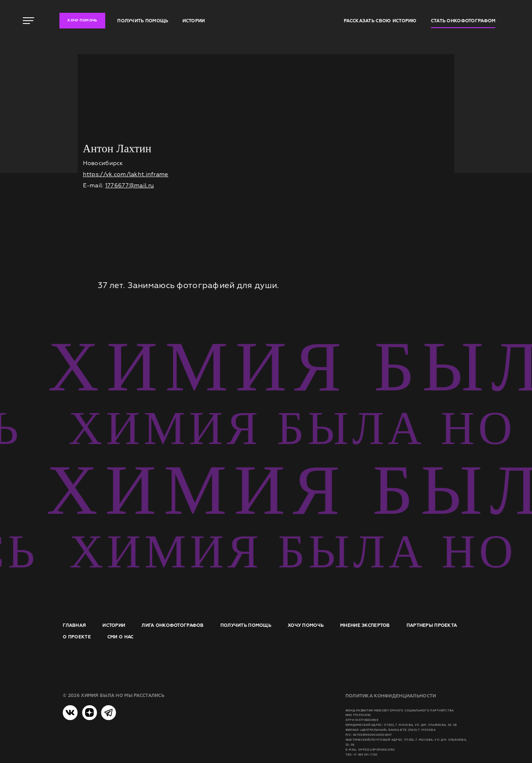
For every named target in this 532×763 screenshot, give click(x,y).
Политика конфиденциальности (391, 696)
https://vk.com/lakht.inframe (126, 174)
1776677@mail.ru (130, 185)
